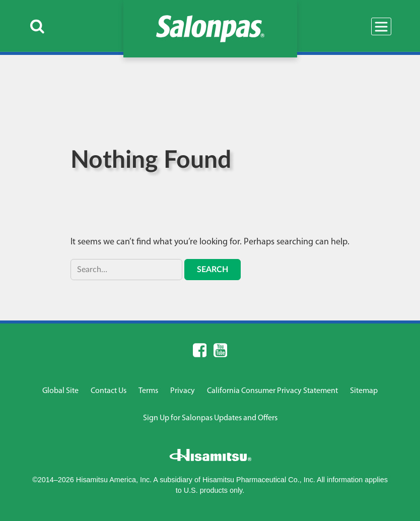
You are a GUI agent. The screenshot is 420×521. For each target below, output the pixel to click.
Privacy (183, 391)
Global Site (60, 391)
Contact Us (109, 391)
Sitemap (364, 391)
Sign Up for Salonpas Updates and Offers (210, 418)
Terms (148, 391)
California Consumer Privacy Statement (272, 391)
